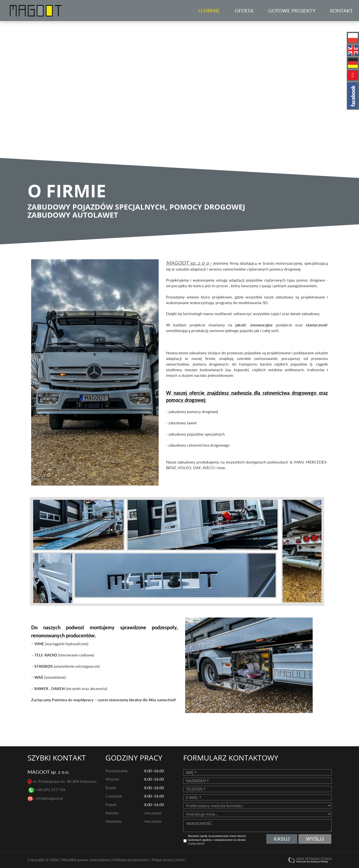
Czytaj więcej (196, 844)
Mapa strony (163, 860)
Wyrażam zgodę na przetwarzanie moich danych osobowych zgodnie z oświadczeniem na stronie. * (217, 840)
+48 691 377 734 (51, 790)
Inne (181, 860)
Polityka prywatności (131, 860)
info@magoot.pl (49, 798)
